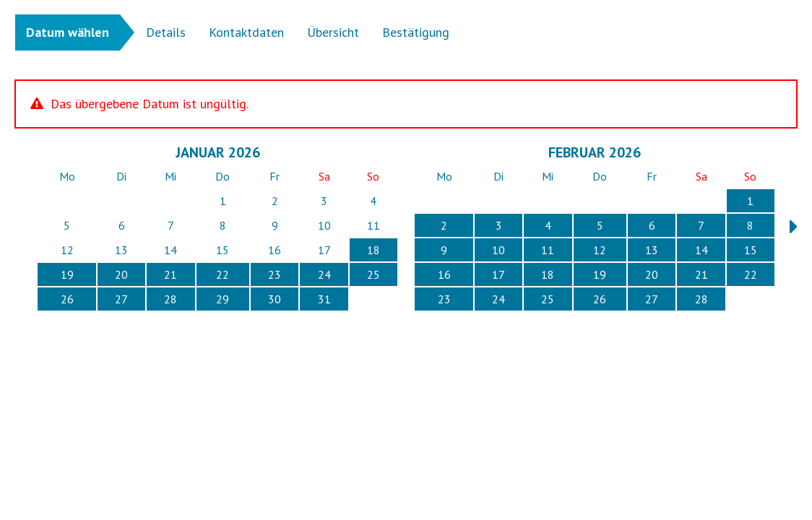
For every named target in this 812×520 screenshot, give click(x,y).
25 (373, 274)
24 (324, 274)
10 (498, 250)
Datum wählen (68, 32)
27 (121, 299)
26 (67, 299)
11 (548, 250)
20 (121, 274)
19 (67, 274)
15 (751, 250)
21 (170, 274)
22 (223, 274)
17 (498, 274)
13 (652, 250)
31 (324, 299)
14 (701, 250)
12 (600, 250)
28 (170, 299)
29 (223, 299)
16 (444, 274)
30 (275, 299)
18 (373, 250)
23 (275, 274)
